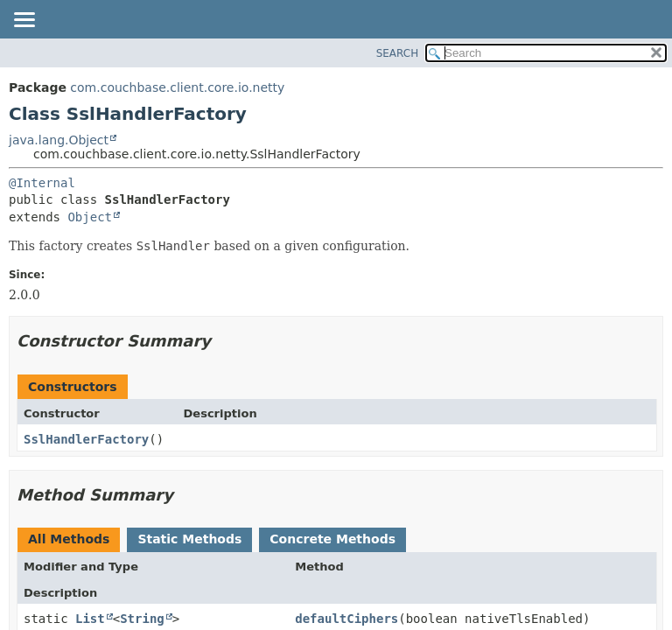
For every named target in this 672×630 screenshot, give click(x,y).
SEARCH (398, 53)
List (90, 619)
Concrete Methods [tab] (332, 539)
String (142, 619)
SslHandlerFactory (86, 439)
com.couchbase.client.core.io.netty (177, 87)
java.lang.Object (59, 140)
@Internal (42, 183)
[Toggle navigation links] (24, 21)
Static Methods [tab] (189, 539)
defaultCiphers (346, 619)
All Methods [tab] (69, 539)
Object (90, 217)
